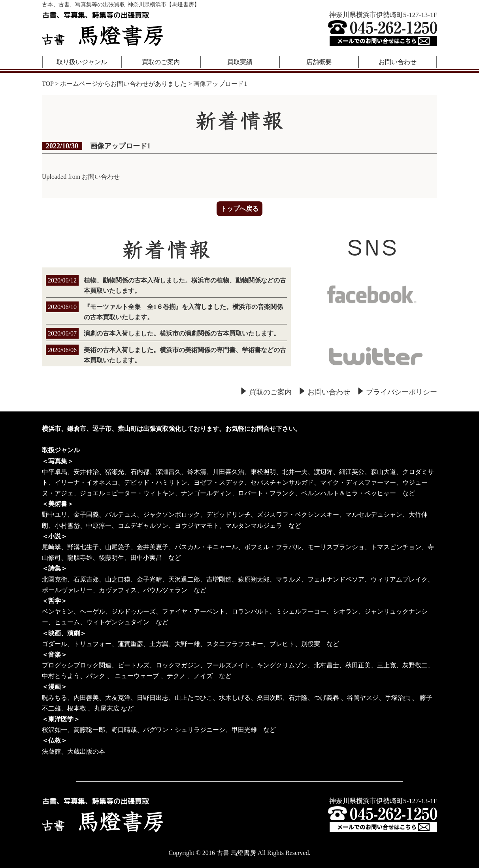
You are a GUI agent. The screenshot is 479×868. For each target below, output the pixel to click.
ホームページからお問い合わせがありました (123, 84)
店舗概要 (319, 62)
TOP (48, 84)
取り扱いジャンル (82, 62)
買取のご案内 (161, 62)
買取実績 (240, 62)
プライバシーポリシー (402, 392)
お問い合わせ (398, 62)
